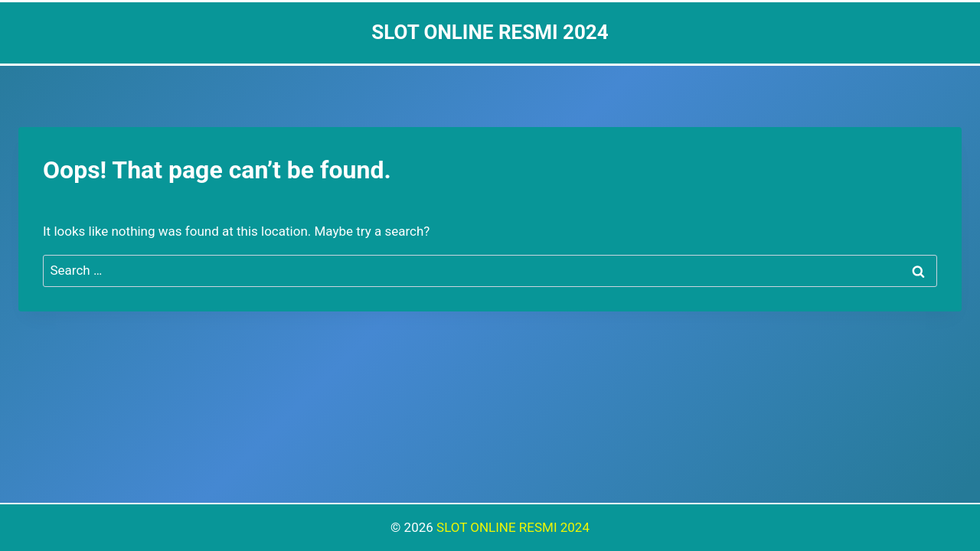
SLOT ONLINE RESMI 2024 (513, 527)
